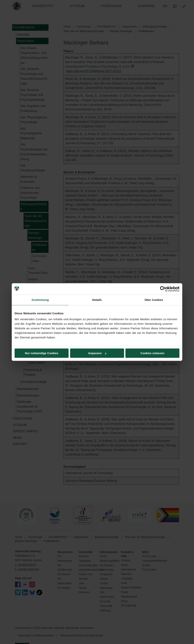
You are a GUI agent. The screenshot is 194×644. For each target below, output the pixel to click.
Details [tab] (97, 300)
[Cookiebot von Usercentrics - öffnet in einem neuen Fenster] (163, 289)
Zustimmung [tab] (40, 300)
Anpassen (97, 353)
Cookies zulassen (153, 353)
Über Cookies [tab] (154, 300)
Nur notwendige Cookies (42, 353)
